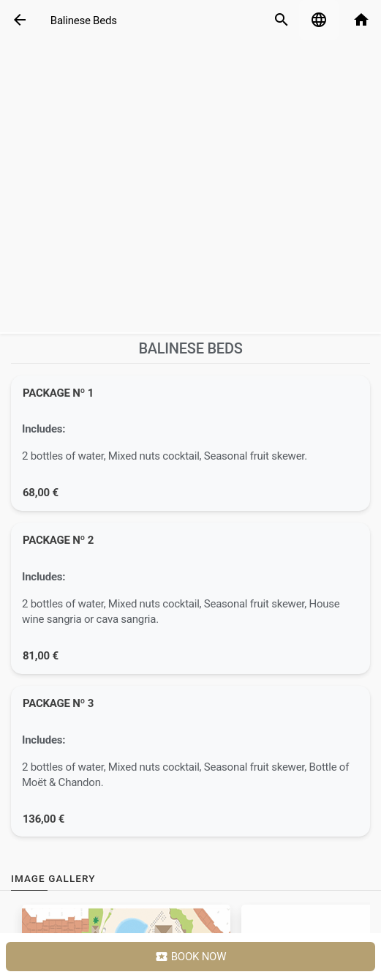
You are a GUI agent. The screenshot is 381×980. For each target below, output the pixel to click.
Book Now (191, 957)
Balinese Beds (84, 20)
